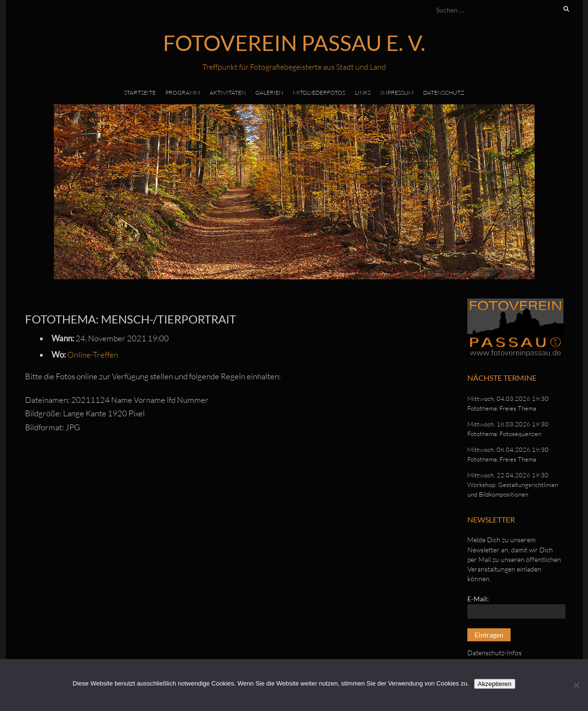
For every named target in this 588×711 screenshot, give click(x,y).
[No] (576, 685)
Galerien (269, 93)
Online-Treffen (93, 355)
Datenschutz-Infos (494, 653)
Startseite (140, 93)
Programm (183, 93)
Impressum (397, 93)
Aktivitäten (228, 93)
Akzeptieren (495, 684)
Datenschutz (444, 93)
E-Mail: (478, 599)
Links (363, 93)
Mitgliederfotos (319, 93)
